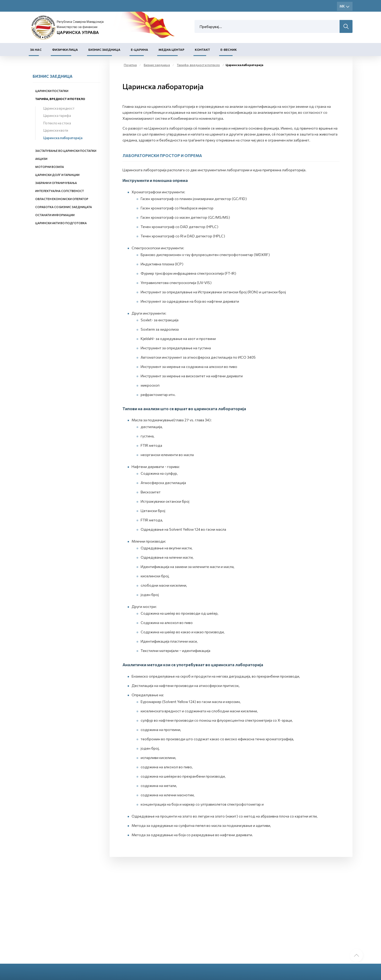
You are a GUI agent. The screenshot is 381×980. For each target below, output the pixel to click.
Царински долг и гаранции (57, 175)
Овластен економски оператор (62, 199)
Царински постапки (52, 91)
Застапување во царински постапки (66, 151)
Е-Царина (139, 49)
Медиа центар (171, 49)
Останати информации (55, 215)
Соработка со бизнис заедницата (64, 207)
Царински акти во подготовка (61, 223)
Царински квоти (56, 130)
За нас (36, 49)
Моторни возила (50, 167)
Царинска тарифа (57, 116)
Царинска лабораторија (63, 138)
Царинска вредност (59, 108)
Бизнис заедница (104, 49)
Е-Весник (229, 49)
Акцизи (41, 159)
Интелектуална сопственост (60, 191)
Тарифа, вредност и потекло (60, 99)
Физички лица (65, 49)
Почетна (130, 65)
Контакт (202, 49)
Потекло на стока (57, 123)
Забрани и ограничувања (56, 183)
